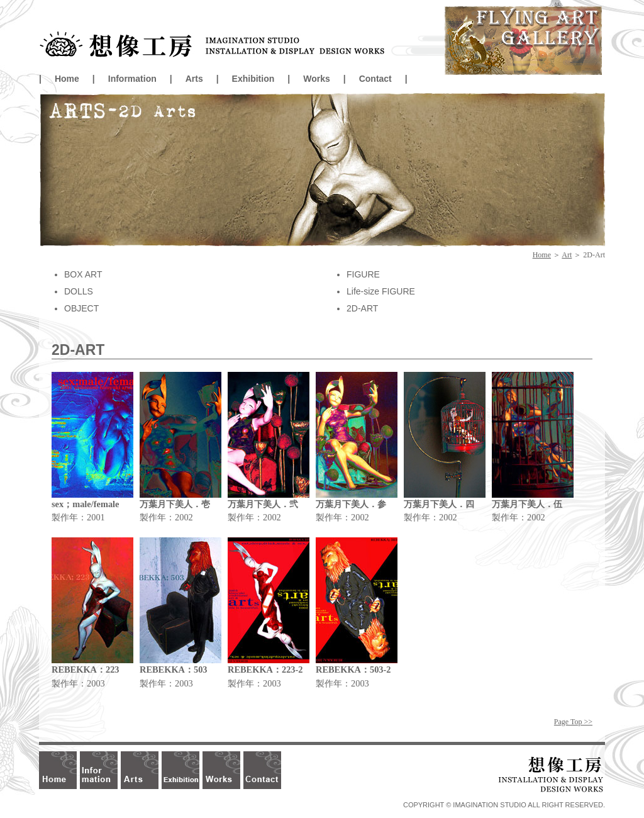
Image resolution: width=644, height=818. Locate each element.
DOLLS (79, 291)
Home (67, 79)
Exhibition (253, 79)
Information (132, 79)
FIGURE (363, 274)
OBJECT (81, 308)
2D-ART (362, 308)
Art (567, 255)
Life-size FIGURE (381, 291)
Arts (194, 79)
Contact (375, 79)
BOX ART (83, 274)
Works (317, 79)
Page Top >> (573, 722)
